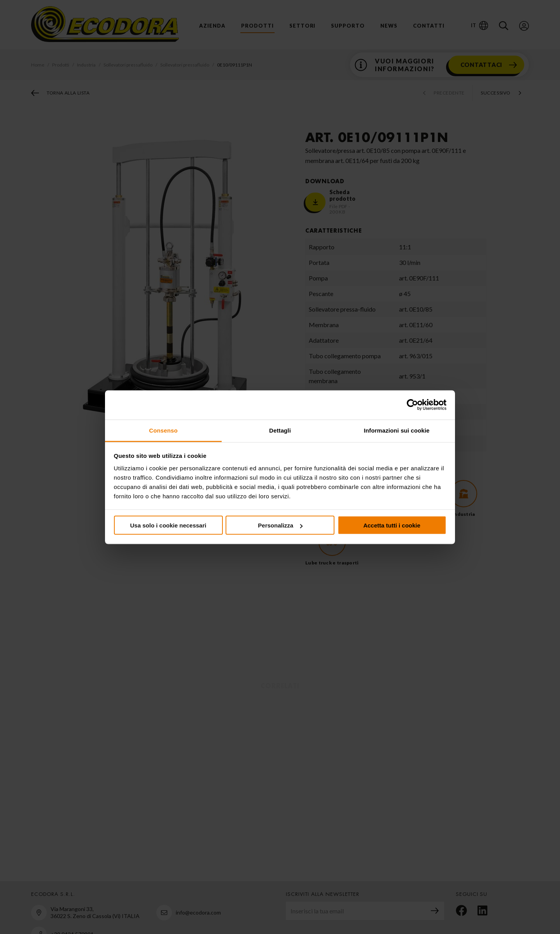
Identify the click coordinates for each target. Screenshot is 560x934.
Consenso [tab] (163, 430)
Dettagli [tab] (280, 430)
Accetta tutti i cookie (392, 525)
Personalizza (280, 525)
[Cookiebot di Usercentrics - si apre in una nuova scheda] (412, 405)
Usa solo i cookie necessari (168, 525)
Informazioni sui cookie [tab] (397, 430)
